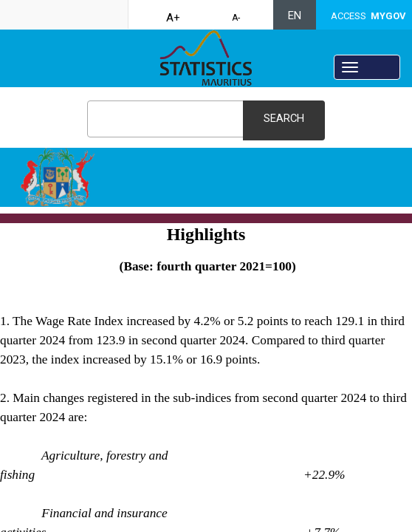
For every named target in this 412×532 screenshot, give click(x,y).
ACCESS (368, 16)
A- (236, 18)
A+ (173, 18)
